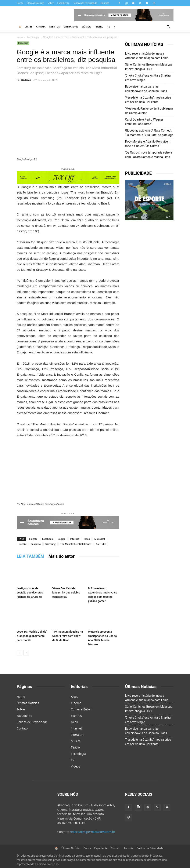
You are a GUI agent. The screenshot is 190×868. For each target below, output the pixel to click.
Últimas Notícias (35, 3)
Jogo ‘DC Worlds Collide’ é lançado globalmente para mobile (32, 636)
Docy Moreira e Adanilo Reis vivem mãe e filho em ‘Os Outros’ (148, 144)
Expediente (63, 3)
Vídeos (76, 766)
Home (20, 3)
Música (86, 27)
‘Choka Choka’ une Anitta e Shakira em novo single (148, 78)
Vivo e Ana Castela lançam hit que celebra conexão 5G (66, 593)
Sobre (51, 3)
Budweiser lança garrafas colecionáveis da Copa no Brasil (146, 89)
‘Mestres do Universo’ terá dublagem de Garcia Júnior (149, 111)
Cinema (41, 27)
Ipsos (87, 539)
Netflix (22, 544)
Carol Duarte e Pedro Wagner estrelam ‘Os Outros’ (144, 122)
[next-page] (26, 653)
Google (62, 539)
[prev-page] (19, 653)
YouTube (101, 544)
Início (20, 37)
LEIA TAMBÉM (31, 556)
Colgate (33, 539)
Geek (74, 722)
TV (109, 27)
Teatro (99, 27)
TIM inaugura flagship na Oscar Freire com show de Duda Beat (68, 636)
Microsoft (100, 539)
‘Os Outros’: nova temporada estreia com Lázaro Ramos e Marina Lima (149, 155)
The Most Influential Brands (76, 544)
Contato (105, 3)
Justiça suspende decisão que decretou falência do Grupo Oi (30, 593)
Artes (29, 27)
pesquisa (36, 544)
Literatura (71, 27)
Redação (26, 80)
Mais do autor (62, 556)
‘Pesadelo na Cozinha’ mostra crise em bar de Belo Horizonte (148, 100)
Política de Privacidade (85, 3)
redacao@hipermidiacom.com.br (93, 832)
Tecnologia (33, 37)
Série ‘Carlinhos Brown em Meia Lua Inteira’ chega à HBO (149, 67)
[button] (168, 27)
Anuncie (128, 848)
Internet (75, 539)
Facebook (48, 539)
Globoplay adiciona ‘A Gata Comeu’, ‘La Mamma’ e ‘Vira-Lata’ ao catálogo (149, 133)
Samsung (50, 544)
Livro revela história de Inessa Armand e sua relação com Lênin (147, 56)
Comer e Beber (81, 709)
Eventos (55, 27)
